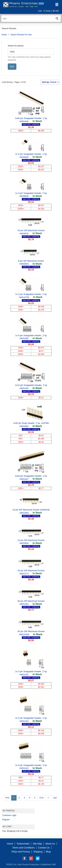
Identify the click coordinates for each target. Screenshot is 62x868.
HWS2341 (24, 675)
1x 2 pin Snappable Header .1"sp (31, 154)
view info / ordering (31, 124)
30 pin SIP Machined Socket (31, 601)
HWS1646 (24, 121)
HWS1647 (24, 479)
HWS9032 (24, 234)
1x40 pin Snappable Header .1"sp (31, 118)
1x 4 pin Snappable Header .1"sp (31, 294)
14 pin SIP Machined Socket (31, 540)
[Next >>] (48, 798)
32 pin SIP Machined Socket (31, 230)
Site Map (37, 844)
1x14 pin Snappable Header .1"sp (31, 385)
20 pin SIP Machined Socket (31, 571)
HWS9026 (24, 157)
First (7, 798)
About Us (50, 844)
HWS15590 (24, 635)
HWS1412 (24, 768)
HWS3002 (24, 426)
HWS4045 (24, 543)
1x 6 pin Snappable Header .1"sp (31, 335)
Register (6, 820)
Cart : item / (48, 11)
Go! (12, 67)
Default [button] (49, 82)
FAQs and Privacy (21, 852)
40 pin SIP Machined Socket (31, 631)
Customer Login (9, 815)
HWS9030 (24, 196)
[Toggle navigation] (57, 5)
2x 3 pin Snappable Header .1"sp (31, 671)
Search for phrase (16, 46)
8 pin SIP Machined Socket (31, 261)
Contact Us (44, 848)
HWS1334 (24, 721)
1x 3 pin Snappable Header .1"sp (31, 193)
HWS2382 (24, 338)
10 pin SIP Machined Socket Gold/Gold (31, 510)
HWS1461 (24, 604)
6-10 (41, 798)
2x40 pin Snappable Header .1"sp (31, 476)
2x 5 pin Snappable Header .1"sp (31, 718)
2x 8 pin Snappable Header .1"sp (31, 765)
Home (4, 35)
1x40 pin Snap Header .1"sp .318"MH (31, 423)
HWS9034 (24, 264)
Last (55, 798)
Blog (48, 852)
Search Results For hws (21, 35)
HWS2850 (24, 513)
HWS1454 (24, 388)
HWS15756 (24, 297)
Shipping (38, 852)
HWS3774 (24, 574)
